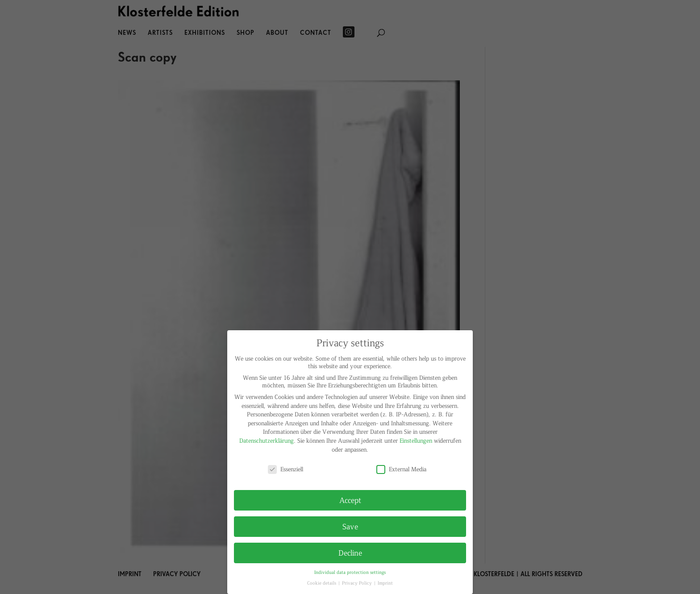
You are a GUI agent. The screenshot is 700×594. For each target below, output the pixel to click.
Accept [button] (350, 500)
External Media (401, 469)
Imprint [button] (385, 583)
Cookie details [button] (322, 583)
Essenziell (285, 469)
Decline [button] (350, 552)
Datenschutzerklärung (267, 440)
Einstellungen (416, 440)
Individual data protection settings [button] (350, 572)
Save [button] (350, 526)
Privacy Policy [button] (358, 583)
